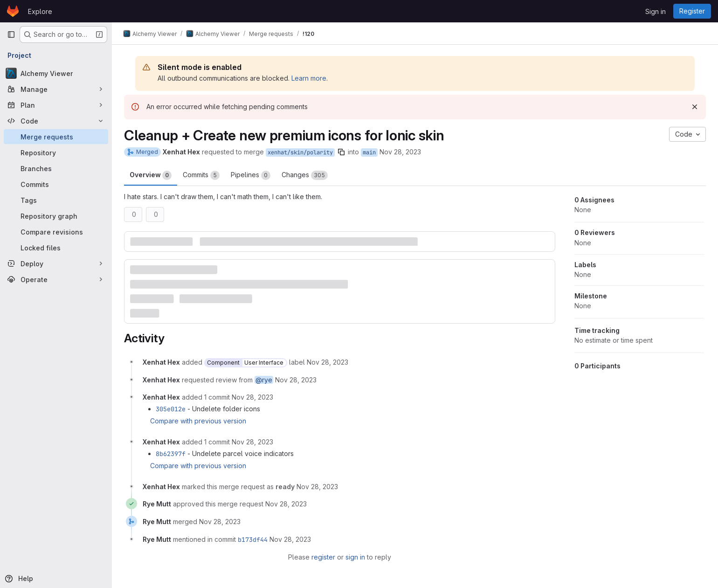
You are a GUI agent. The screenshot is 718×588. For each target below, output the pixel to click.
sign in (355, 557)
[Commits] (56, 184)
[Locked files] (56, 248)
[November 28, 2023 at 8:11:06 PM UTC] (328, 362)
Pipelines (251, 175)
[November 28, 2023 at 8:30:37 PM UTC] (317, 487)
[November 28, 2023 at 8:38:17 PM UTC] (286, 504)
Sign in (656, 11)
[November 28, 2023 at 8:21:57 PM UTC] (252, 442)
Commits (201, 175)
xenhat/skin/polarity (300, 152)
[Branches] (56, 168)
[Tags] (56, 200)
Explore (40, 11)
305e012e (171, 409)
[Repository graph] (56, 216)
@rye (264, 380)
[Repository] (56, 152)
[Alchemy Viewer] (56, 73)
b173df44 (253, 540)
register (323, 557)
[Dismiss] (695, 107)
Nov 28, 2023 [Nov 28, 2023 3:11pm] (400, 152)
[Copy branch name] (341, 152)
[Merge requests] (56, 137)
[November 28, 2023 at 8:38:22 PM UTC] (220, 522)
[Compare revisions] (56, 232)
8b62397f (171, 454)
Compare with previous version (198, 421)
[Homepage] (13, 11)
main (369, 152)
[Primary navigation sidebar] (11, 35)
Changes (305, 175)
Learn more (309, 78)
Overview (151, 175)
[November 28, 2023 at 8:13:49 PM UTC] (252, 397)
